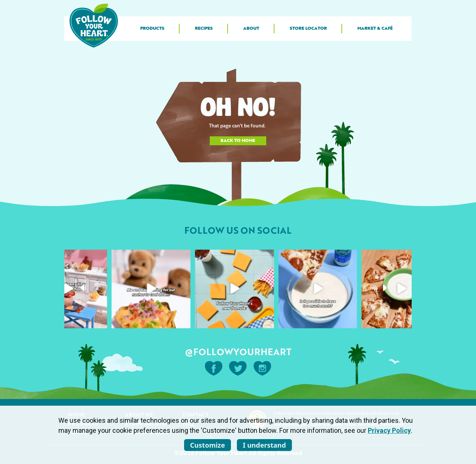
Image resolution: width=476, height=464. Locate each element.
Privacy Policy (389, 430)
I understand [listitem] (264, 445)
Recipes (204, 29)
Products (152, 29)
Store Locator (308, 29)
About (251, 29)
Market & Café (375, 29)
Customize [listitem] (208, 445)
